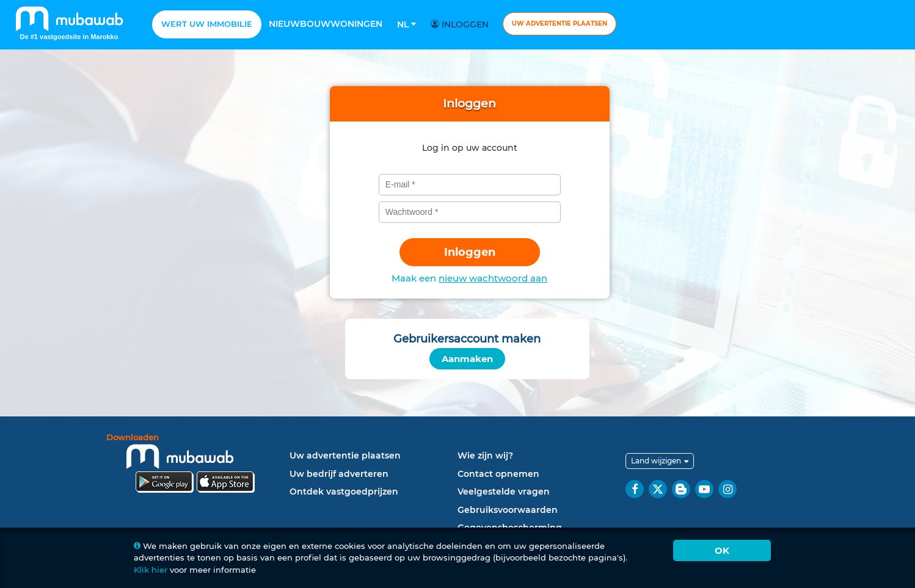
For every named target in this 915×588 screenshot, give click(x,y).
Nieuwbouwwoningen (326, 24)
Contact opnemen (498, 474)
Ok (722, 550)
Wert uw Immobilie (207, 24)
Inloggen (461, 24)
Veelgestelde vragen (504, 492)
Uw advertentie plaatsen (560, 24)
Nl (406, 24)
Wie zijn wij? (485, 456)
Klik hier (151, 570)
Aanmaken (467, 359)
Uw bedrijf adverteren (339, 474)
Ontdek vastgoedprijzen (344, 492)
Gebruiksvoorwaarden (508, 510)
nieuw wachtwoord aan (493, 278)
